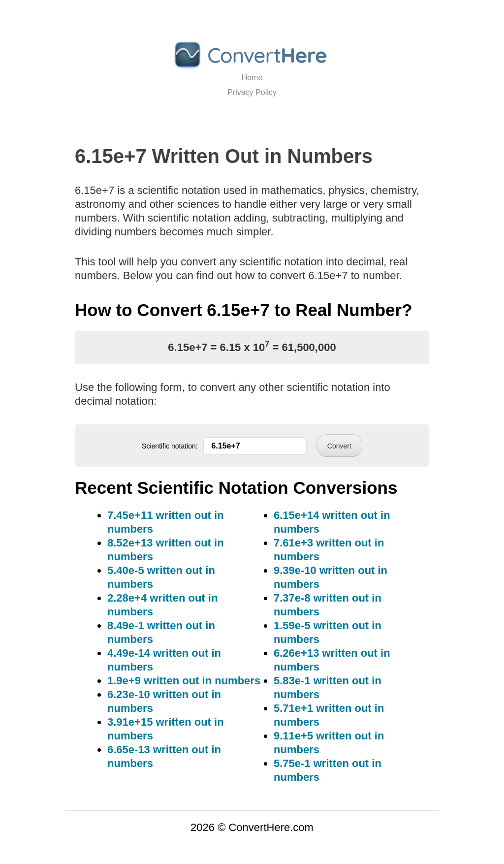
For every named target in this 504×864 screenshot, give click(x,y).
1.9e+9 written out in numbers (184, 681)
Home (252, 78)
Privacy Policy (252, 92)
